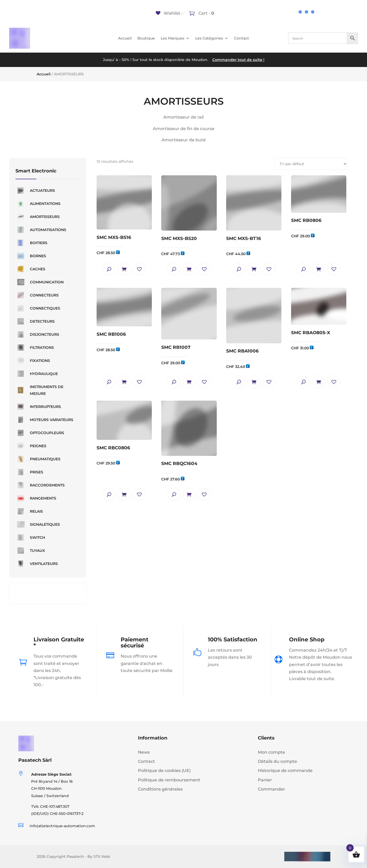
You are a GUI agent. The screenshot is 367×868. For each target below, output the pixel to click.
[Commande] (311, 164)
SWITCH (30, 537)
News (144, 752)
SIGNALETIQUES (38, 524)
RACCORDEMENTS (40, 485)
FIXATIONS (33, 361)
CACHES (30, 269)
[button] (139, 269)
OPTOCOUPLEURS (40, 433)
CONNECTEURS (37, 295)
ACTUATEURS (35, 191)
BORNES (31, 256)
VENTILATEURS (37, 564)
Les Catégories (209, 38)
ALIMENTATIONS (38, 204)
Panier (265, 780)
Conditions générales (160, 789)
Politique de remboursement (169, 780)
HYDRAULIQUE (37, 374)
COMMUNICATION (40, 282)
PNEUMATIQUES (38, 459)
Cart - (206, 13)
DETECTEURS (35, 321)
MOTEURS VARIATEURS (44, 420)
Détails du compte (277, 761)
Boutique (146, 38)
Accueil (125, 38)
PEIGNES (31, 446)
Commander (271, 789)
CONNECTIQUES (38, 308)
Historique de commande (285, 771)
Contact (241, 38)
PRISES (29, 472)
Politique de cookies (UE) (164, 771)
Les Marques (173, 38)
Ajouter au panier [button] (124, 269)
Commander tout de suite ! (238, 60)
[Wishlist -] (169, 13)
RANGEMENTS (36, 498)
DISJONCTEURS (37, 334)
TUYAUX (30, 551)
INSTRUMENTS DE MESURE (39, 390)
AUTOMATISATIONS (41, 230)
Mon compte (271, 752)
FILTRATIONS (35, 348)
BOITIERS (31, 243)
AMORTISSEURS (38, 217)
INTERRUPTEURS (38, 407)
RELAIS (29, 511)
